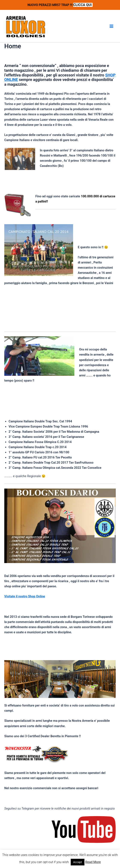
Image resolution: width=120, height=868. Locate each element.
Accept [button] (78, 862)
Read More (93, 862)
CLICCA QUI (83, 5)
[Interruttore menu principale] (111, 26)
